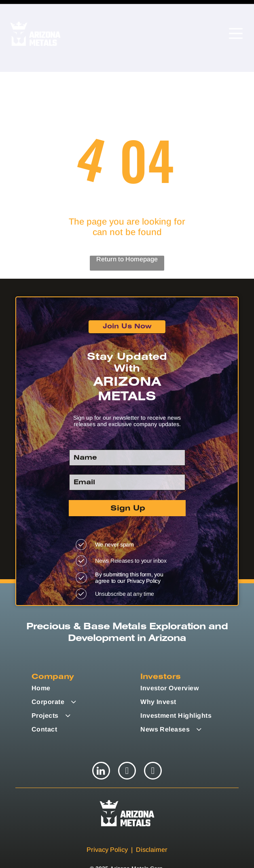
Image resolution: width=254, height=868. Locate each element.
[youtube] (153, 744)
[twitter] (127, 744)
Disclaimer (152, 822)
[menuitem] (83, 661)
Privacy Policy (107, 822)
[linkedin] (101, 744)
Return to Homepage (127, 232)
